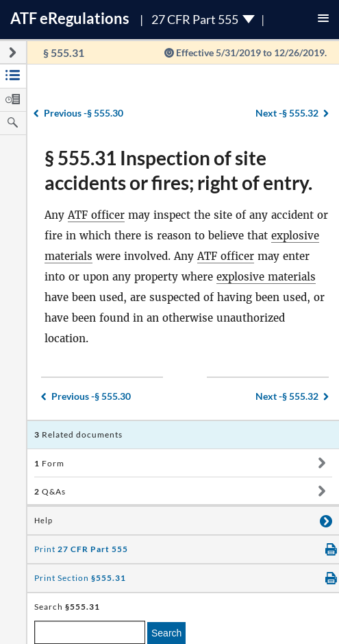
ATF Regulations (70, 18)
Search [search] (166, 633)
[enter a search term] (90, 632)
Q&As (50, 491)
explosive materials (266, 277)
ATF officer (96, 215)
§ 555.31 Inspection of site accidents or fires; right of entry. (178, 170)
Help (43, 521)
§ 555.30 (84, 113)
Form (49, 463)
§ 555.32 (287, 113)
